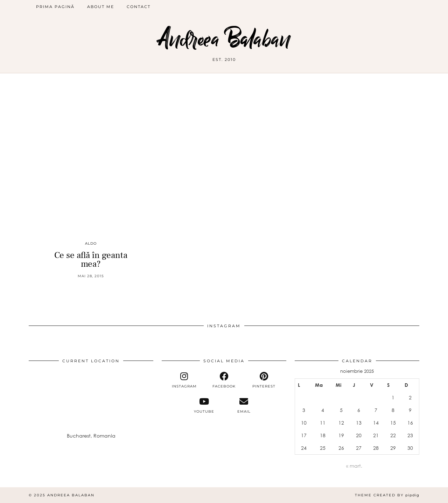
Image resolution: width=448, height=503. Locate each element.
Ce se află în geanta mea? (91, 260)
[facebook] (224, 380)
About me (101, 7)
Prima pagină (55, 7)
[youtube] (204, 405)
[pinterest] (264, 380)
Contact (139, 7)
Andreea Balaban (224, 39)
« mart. (354, 466)
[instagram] (184, 380)
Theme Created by (387, 495)
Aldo (91, 243)
